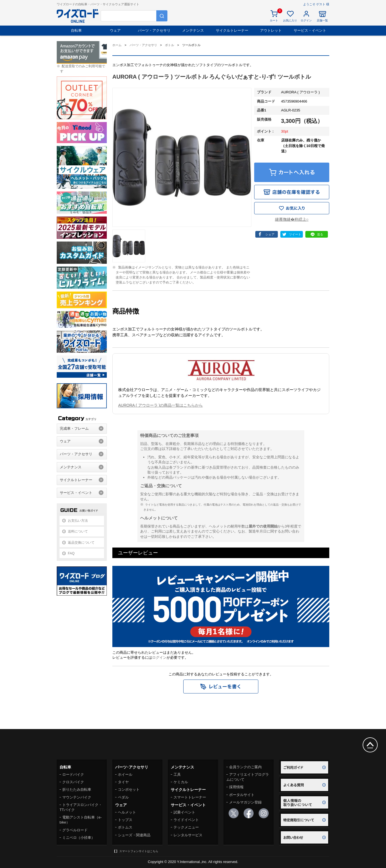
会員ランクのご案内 (245, 767)
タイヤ (123, 782)
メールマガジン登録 (245, 802)
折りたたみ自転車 (77, 789)
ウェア (115, 30)
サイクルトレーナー (232, 30)
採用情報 (236, 787)
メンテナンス (193, 30)
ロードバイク (73, 774)
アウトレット (271, 30)
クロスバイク (73, 782)
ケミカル (181, 782)
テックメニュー (186, 827)
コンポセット (129, 789)
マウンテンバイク (77, 797)
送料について (78, 531)
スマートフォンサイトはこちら (139, 851)
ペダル (123, 797)
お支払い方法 (78, 521)
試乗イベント (184, 812)
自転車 (76, 30)
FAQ (71, 553)
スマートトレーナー (190, 797)
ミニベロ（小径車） (79, 838)
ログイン (159, 657)
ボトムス (125, 827)
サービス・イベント (310, 30)
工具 (177, 774)
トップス (125, 820)
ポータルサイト (242, 795)
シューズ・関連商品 (134, 835)
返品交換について (81, 543)
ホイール (125, 774)
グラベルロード (75, 830)
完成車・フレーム (74, 428)
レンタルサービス (188, 835)
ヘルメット (127, 812)
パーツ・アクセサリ (154, 30)
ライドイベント (186, 820)
